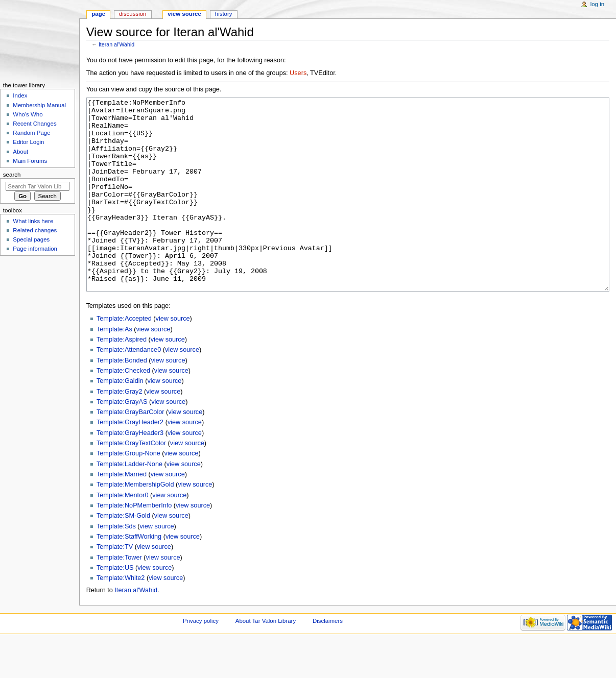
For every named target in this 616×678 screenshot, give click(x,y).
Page (98, 14)
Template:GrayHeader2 (130, 461)
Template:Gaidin (120, 419)
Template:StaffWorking (129, 575)
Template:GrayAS (122, 440)
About (20, 152)
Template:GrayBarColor (131, 450)
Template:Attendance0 (129, 388)
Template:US (115, 606)
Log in (597, 4)
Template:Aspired (122, 378)
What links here (33, 221)
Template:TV (115, 585)
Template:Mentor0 (123, 534)
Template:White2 (121, 616)
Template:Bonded (122, 399)
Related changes (35, 230)
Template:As (114, 368)
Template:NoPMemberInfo (134, 544)
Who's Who (28, 114)
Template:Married (122, 513)
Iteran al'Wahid (116, 44)
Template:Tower (119, 596)
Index (20, 95)
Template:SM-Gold (123, 554)
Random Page (31, 133)
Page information (35, 249)
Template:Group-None (128, 492)
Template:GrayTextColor (131, 481)
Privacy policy (201, 659)
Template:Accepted (124, 357)
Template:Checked (123, 409)
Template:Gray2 (120, 430)
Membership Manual (39, 105)
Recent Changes (34, 124)
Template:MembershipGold (135, 523)
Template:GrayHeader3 (130, 471)
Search (12, 175)
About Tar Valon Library (266, 659)
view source (173, 357)
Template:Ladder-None (129, 502)
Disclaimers (328, 659)
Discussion (133, 14)
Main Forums (30, 161)
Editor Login (28, 142)
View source (184, 14)
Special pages (31, 239)
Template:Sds (116, 565)
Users (298, 73)
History (224, 14)
